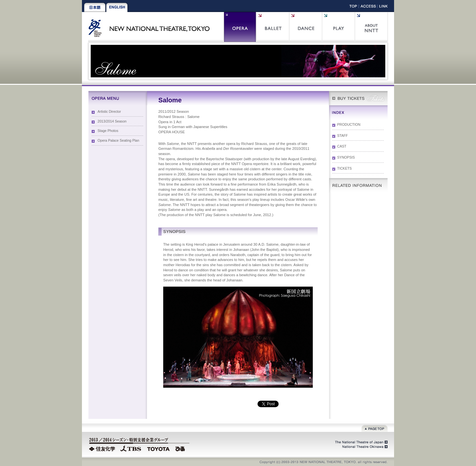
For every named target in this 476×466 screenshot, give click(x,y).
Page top (375, 428)
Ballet (273, 27)
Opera (240, 27)
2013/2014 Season (112, 121)
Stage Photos (108, 131)
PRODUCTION (349, 124)
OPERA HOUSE (172, 132)
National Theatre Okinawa (363, 447)
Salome (219, 215)
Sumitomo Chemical (103, 448)
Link (383, 7)
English (117, 7)
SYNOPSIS (346, 157)
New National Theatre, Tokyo (152, 27)
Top (353, 7)
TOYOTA (159, 448)
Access (368, 7)
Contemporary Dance (305, 27)
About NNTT (371, 27)
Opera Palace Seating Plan (118, 140)
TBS (131, 448)
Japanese (95, 7)
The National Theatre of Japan (361, 442)
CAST (342, 146)
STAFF (343, 136)
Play (338, 27)
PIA (181, 448)
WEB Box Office (358, 98)
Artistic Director (109, 111)
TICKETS (344, 168)
